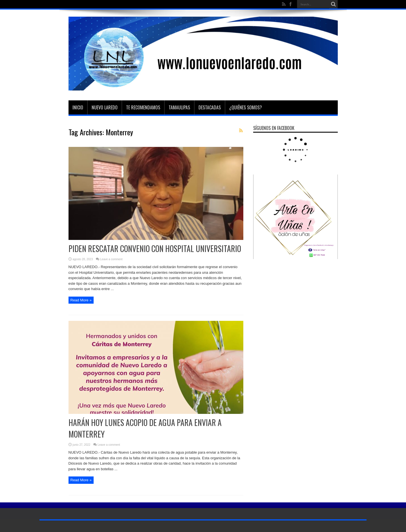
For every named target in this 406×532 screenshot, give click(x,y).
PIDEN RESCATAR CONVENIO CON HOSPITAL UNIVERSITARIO (155, 249)
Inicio (78, 107)
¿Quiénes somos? (246, 107)
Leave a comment (111, 259)
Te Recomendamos (143, 107)
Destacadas (210, 107)
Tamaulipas (179, 107)
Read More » (81, 300)
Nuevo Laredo (105, 107)
